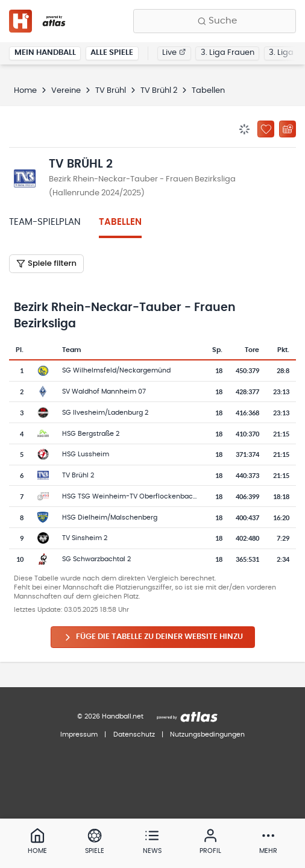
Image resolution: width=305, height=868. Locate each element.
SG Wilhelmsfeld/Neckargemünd (116, 370)
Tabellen (120, 222)
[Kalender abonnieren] (288, 129)
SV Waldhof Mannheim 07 (104, 392)
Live (174, 53)
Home (25, 91)
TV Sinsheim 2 (85, 538)
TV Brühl (111, 91)
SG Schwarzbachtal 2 (96, 559)
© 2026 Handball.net (110, 716)
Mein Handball (45, 53)
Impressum (79, 734)
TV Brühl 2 (159, 91)
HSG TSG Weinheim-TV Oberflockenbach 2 (132, 496)
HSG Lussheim (86, 454)
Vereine (66, 91)
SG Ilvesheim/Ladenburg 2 (105, 413)
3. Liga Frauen (228, 53)
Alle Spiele (112, 53)
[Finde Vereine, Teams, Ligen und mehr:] (215, 21)
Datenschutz (134, 734)
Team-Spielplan (45, 222)
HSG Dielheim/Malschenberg (110, 517)
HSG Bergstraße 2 (91, 434)
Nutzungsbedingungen (207, 734)
